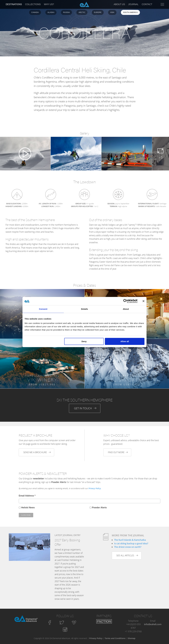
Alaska (51, 12)
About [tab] (126, 309)
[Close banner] (143, 301)
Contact (147, 4)
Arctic (82, 12)
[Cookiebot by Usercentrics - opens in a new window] (125, 301)
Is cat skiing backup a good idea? (131, 543)
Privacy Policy (96, 638)
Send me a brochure (37, 452)
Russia (66, 12)
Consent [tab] (43, 309)
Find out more (118, 452)
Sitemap (132, 638)
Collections (33, 4)
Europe (98, 12)
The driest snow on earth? (128, 547)
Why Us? (49, 4)
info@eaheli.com (153, 624)
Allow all (125, 341)
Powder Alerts (99, 508)
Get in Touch (85, 408)
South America (130, 12)
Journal (133, 4)
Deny (84, 341)
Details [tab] (84, 309)
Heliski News (28, 508)
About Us (119, 4)
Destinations (14, 4)
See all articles (127, 555)
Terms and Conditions (115, 638)
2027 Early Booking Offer (67, 542)
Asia (112, 12)
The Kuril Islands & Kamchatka (130, 540)
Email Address (27, 496)
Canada (35, 12)
